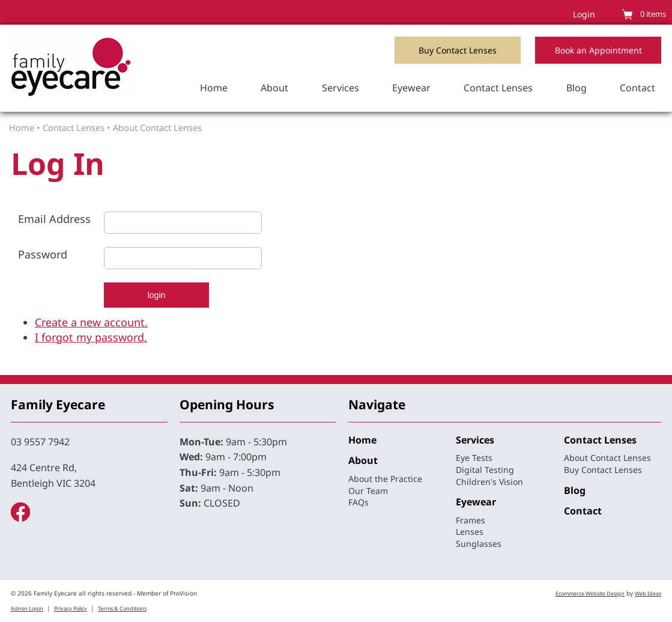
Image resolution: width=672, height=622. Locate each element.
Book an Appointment (598, 50)
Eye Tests (474, 458)
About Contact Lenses (157, 127)
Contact (637, 88)
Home (214, 88)
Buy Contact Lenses (458, 50)
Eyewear (411, 88)
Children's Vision (489, 482)
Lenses (470, 532)
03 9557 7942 (40, 442)
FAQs (359, 502)
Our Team (368, 491)
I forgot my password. (91, 337)
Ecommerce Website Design (590, 593)
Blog (577, 88)
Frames (471, 520)
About (274, 88)
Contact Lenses (498, 88)
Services (341, 88)
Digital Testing (485, 470)
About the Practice (385, 479)
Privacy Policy (71, 608)
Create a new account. (91, 322)
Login (584, 14)
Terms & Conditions (122, 608)
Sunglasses (479, 544)
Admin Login (27, 608)
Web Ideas (648, 593)
